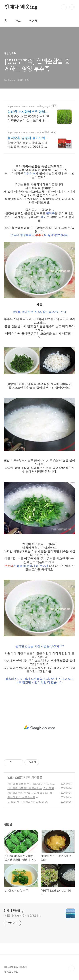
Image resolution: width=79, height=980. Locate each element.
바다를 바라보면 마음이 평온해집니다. (22, 916)
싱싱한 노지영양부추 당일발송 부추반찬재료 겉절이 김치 (28, 112)
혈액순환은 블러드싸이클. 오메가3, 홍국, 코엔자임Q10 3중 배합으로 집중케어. (27, 145)
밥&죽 (18, 777)
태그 (18, 21)
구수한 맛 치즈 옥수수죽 (21, 797)
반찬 (10, 777)
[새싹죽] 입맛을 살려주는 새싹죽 (26, 802)
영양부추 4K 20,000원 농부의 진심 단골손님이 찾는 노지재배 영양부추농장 (28, 119)
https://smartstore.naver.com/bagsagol (29, 106)
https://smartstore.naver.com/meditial (28, 133)
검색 (64, 7)
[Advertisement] (39, 728)
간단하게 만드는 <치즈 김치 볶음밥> (28, 793)
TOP (72, 968)
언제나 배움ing (21, 7)
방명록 (33, 21)
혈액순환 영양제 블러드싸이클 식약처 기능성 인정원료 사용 (28, 138)
